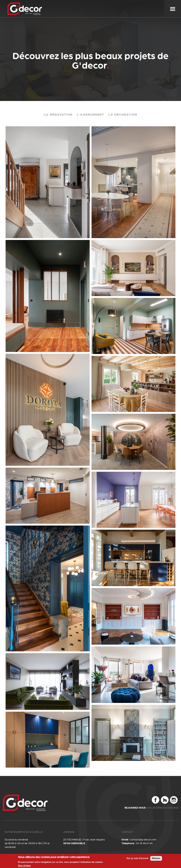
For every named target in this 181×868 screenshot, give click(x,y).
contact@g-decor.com (143, 839)
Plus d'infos (24, 866)
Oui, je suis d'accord (137, 859)
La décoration (123, 114)
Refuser (156, 859)
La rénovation (58, 114)
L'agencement (90, 114)
